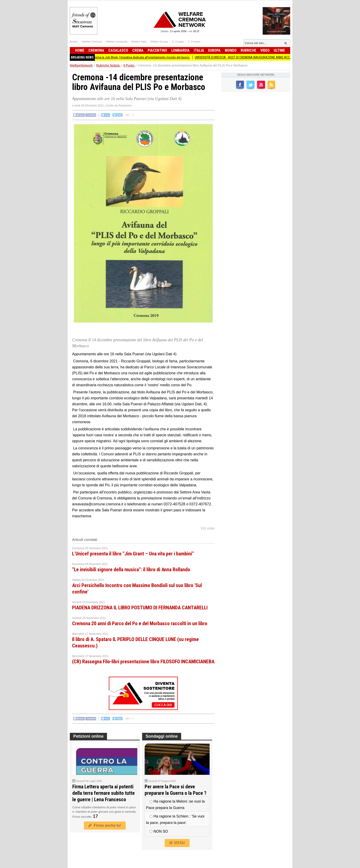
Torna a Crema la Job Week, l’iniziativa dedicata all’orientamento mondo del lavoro (141, 57)
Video (265, 50)
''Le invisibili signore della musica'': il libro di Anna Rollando (131, 570)
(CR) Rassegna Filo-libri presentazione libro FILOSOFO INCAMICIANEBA (143, 662)
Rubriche (248, 50)
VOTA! (177, 843)
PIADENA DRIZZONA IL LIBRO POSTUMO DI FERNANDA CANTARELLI (140, 608)
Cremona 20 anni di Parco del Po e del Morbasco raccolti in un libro (140, 623)
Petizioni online (88, 736)
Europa (214, 50)
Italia (199, 50)
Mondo (231, 50)
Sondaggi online (162, 736)
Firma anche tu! (105, 825)
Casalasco (118, 50)
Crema (138, 50)
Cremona (96, 50)
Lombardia (180, 50)
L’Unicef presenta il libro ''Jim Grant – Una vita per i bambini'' (133, 554)
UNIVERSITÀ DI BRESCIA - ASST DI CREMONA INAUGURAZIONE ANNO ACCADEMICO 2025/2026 (260, 57)
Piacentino (157, 50)
